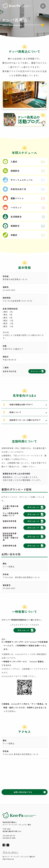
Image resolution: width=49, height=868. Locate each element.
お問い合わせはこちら (30, 792)
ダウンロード (37, 371)
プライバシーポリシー (10, 852)
